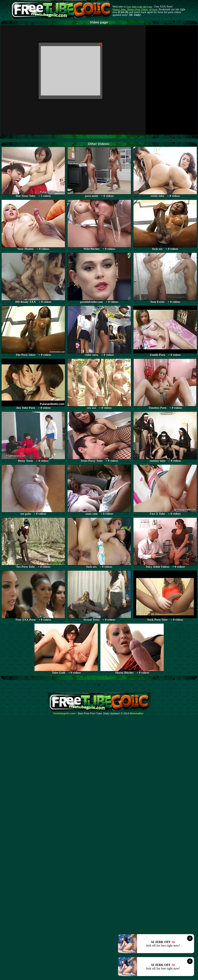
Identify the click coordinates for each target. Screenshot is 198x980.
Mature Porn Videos (137, 9)
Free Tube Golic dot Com (139, 7)
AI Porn (153, 9)
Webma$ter (137, 714)
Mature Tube (119, 9)
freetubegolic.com (65, 714)
